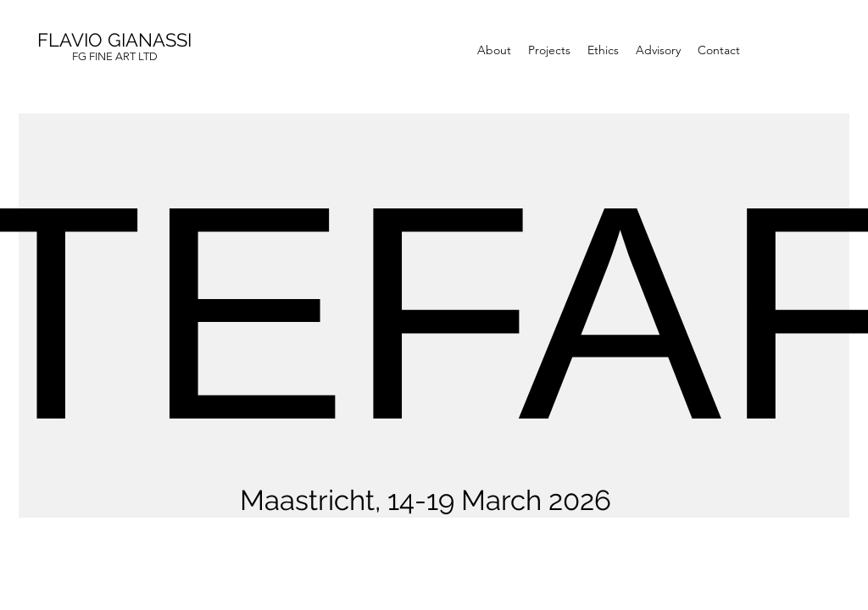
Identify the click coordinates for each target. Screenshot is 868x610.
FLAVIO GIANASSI (114, 40)
